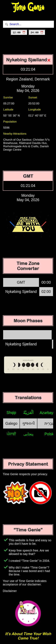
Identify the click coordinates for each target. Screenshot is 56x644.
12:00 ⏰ (19, 33)
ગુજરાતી (28, 423)
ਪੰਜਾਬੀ (11, 434)
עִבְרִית (49, 423)
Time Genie (28, 8)
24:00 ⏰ (37, 33)
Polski (50, 434)
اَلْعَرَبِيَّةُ (28, 413)
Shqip (11, 413)
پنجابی (28, 434)
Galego (11, 423)
